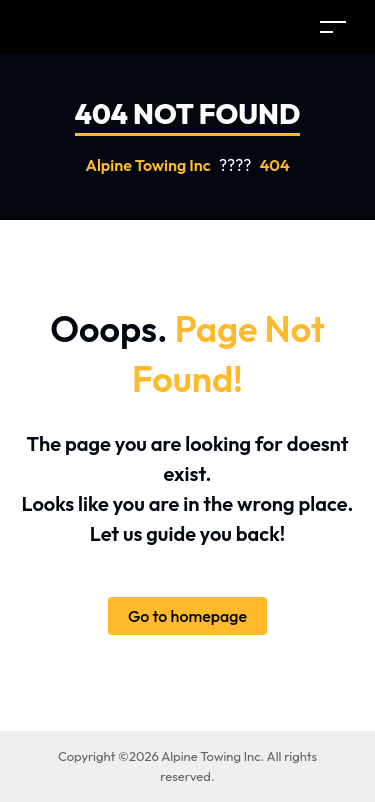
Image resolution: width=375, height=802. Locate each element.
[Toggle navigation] (333, 26)
